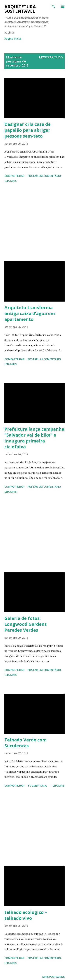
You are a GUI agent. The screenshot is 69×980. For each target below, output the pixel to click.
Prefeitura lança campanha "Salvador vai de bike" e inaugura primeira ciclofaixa (34, 438)
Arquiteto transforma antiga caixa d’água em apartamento (30, 313)
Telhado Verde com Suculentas (25, 743)
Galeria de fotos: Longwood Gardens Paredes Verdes (26, 624)
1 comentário (37, 786)
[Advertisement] (34, 223)
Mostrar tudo (51, 57)
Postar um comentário (44, 176)
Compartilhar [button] (14, 176)
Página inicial (13, 39)
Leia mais (10, 181)
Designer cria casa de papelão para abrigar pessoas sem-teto (28, 130)
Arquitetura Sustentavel (20, 9)
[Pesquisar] (54, 7)
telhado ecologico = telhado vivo (26, 915)
